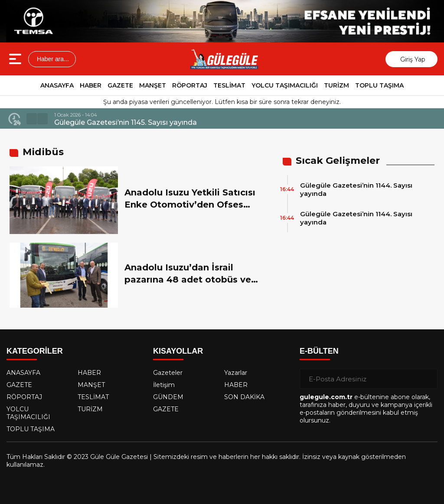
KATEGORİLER (35, 351)
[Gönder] (428, 379)
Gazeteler (168, 373)
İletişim (164, 385)
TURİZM (336, 85)
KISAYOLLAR (178, 351)
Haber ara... (52, 59)
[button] (32, 119)
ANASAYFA (57, 85)
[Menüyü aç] (16, 59)
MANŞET (153, 85)
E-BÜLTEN (319, 351)
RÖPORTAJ (190, 85)
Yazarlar (236, 373)
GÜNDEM (168, 397)
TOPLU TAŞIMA (379, 85)
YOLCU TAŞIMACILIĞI (285, 85)
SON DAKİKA (244, 397)
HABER (91, 85)
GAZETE (120, 85)
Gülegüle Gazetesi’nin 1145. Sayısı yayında (126, 122)
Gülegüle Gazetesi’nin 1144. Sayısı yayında (356, 189)
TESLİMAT (229, 85)
